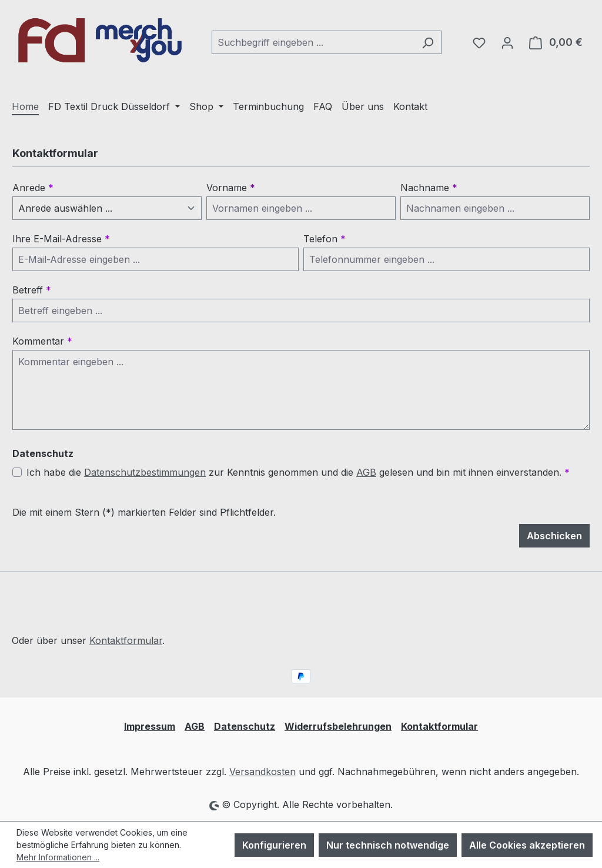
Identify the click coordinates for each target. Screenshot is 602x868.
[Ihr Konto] (507, 42)
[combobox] (313, 42)
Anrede (33, 188)
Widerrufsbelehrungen (338, 726)
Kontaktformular (126, 640)
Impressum (150, 726)
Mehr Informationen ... (58, 857)
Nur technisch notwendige (388, 845)
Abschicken (554, 536)
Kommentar (42, 341)
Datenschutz (245, 726)
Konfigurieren (274, 845)
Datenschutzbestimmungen (145, 472)
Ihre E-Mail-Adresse (61, 239)
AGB (366, 472)
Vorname (231, 188)
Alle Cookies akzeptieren (527, 845)
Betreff (32, 290)
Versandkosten (262, 772)
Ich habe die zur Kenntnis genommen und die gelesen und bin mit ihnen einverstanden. (298, 472)
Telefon (325, 239)
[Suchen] (428, 42)
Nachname (429, 188)
